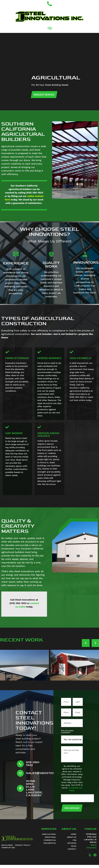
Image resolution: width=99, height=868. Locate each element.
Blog (74, 849)
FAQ (74, 843)
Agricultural (49, 838)
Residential (50, 846)
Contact (72, 852)
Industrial (50, 841)
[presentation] (77, 802)
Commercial (50, 843)
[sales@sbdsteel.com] (20, 777)
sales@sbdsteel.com (45, 776)
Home (74, 838)
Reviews (72, 846)
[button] (86, 646)
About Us (72, 841)
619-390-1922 (33, 767)
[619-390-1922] (20, 767)
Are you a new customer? (67, 735)
